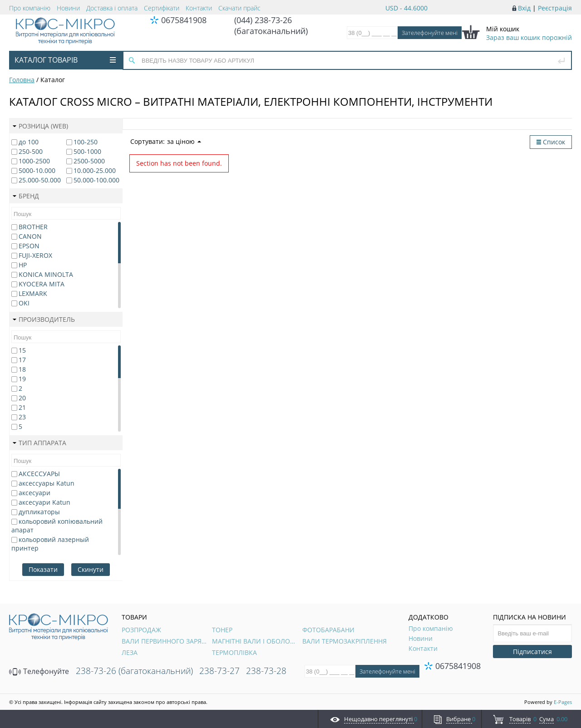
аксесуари (34, 493)
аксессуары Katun (47, 483)
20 (22, 398)
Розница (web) (40, 126)
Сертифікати (162, 8)
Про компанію (30, 8)
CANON (30, 236)
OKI (24, 303)
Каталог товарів (65, 60)
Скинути (91, 569)
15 (22, 350)
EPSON (29, 246)
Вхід (524, 8)
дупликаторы (39, 512)
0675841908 (184, 20)
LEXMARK (33, 293)
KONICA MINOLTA (46, 274)
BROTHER (33, 227)
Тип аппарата (39, 443)
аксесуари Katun (44, 502)
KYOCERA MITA (42, 284)
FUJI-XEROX (35, 255)
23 (22, 417)
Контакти (199, 8)
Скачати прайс (239, 8)
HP (23, 265)
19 (22, 379)
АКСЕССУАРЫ (39, 474)
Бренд (26, 196)
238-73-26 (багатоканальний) (134, 671)
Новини (68, 8)
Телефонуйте (39, 671)
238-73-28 (266, 671)
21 (22, 407)
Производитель (44, 319)
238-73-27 (219, 671)
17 (22, 360)
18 (22, 369)
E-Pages (563, 702)
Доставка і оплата (112, 8)
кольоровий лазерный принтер (50, 544)
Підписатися (532, 652)
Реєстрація (555, 8)
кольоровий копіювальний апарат (57, 526)
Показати (43, 569)
